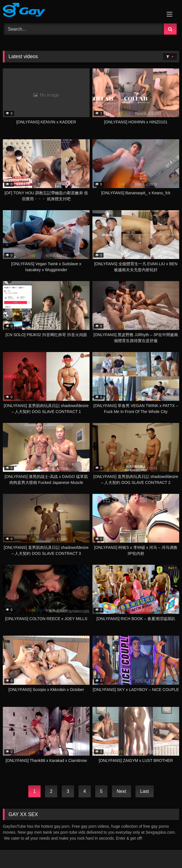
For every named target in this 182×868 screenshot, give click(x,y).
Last (145, 791)
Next (121, 791)
